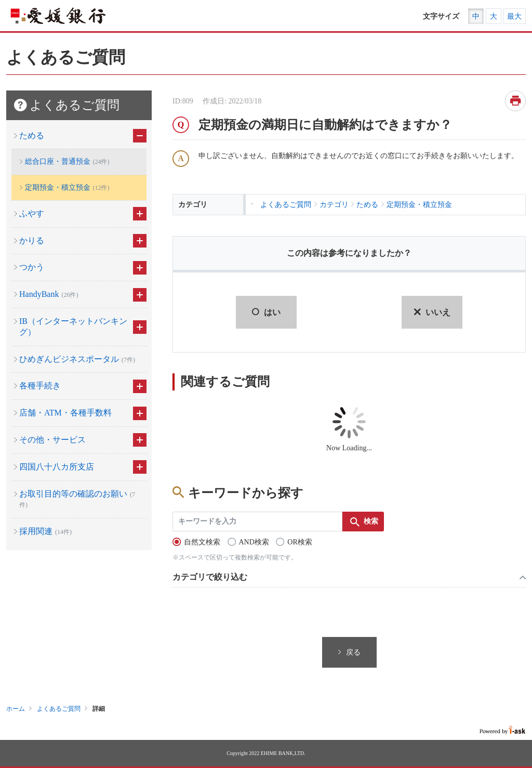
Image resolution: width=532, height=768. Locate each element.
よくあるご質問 (59, 709)
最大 (514, 16)
